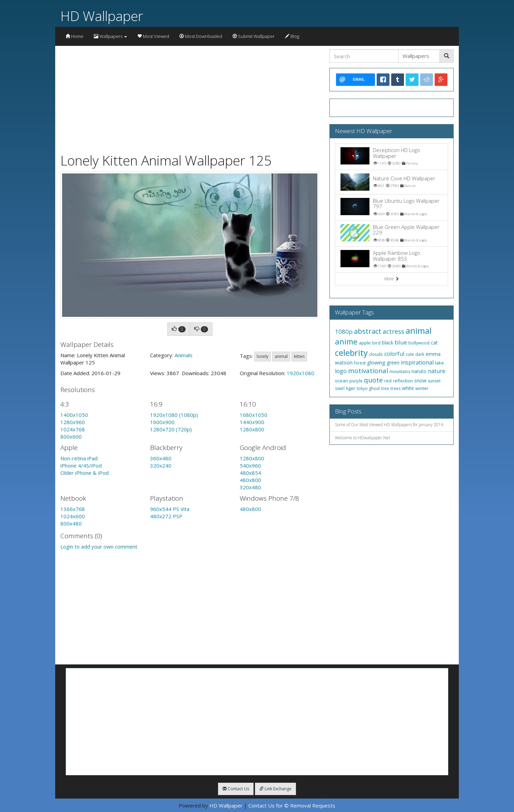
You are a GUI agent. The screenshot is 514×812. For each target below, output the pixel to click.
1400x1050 (74, 415)
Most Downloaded (201, 36)
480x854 (250, 473)
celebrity (351, 353)
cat (434, 343)
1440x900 (252, 422)
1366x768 (73, 509)
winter (422, 388)
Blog (292, 36)
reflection (403, 381)
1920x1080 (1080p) (174, 415)
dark (420, 354)
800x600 (71, 437)
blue (401, 342)
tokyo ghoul (368, 388)
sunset (434, 381)
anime (346, 341)
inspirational (417, 362)
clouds (376, 354)
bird (376, 343)
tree (385, 388)
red (388, 381)
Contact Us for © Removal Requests (292, 805)
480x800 (250, 480)
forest (360, 363)
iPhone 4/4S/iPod (81, 465)
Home (75, 36)
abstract (368, 331)
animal (281, 356)
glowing (376, 362)
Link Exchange (275, 789)
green (393, 363)
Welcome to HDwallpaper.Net (363, 438)
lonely (263, 356)
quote (373, 380)
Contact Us (236, 789)
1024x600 (73, 516)
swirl (340, 388)
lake (439, 363)
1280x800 (252, 429)
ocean (342, 381)
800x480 (71, 523)
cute (410, 354)
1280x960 (73, 422)
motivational (368, 371)
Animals (184, 355)
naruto (419, 371)
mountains (400, 372)
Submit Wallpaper (254, 36)
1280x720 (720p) (171, 429)
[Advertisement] (190, 98)
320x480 (250, 487)
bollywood (419, 343)
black (388, 343)
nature (437, 371)
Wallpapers (110, 36)
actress (393, 331)
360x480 (161, 458)
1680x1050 (254, 415)
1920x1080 (300, 373)
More (392, 279)
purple (356, 381)
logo (341, 371)
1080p (344, 332)
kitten (299, 356)
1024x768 (73, 429)
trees (396, 388)
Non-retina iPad (79, 458)
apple (365, 343)
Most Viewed (153, 36)
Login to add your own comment (99, 547)
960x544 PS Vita (170, 509)
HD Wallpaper (102, 16)
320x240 (161, 465)
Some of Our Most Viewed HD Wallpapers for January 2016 (389, 425)
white (408, 388)
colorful (394, 354)
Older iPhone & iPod (85, 473)
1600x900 (162, 422)
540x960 (250, 465)
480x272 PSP (166, 516)
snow (420, 380)
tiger (351, 388)
